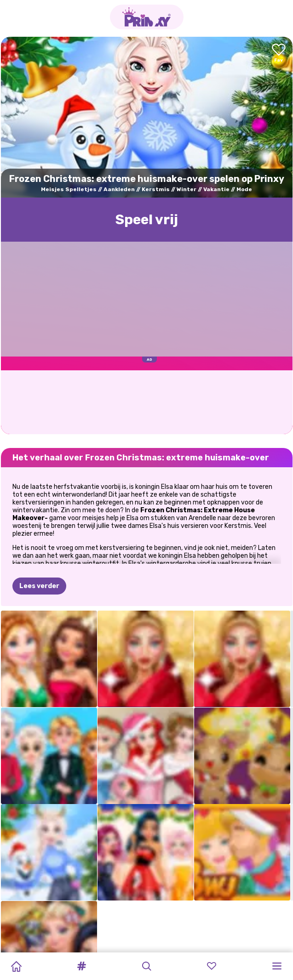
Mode (244, 189)
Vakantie (216, 189)
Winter (187, 189)
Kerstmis (156, 189)
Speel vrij (147, 220)
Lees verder (39, 586)
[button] (81, 966)
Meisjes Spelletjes (69, 189)
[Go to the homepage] (147, 17)
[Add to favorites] (279, 54)
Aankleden (119, 189)
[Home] (16, 966)
